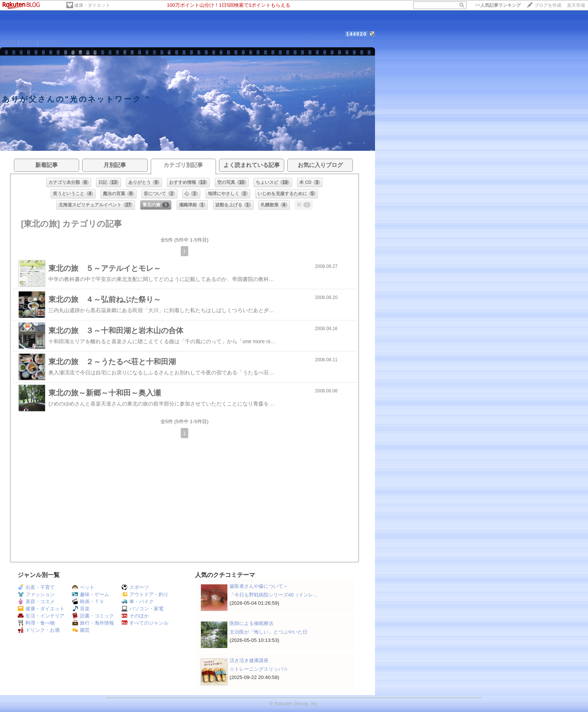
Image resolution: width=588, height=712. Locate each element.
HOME (9, 42)
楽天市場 (576, 5)
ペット (83, 587)
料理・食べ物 (36, 623)
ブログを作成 (548, 5)
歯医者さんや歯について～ (259, 586)
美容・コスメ (36, 602)
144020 (356, 34)
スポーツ (135, 587)
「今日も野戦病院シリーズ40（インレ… (274, 595)
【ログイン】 (360, 42)
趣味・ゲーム (91, 594)
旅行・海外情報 (93, 623)
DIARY (28, 42)
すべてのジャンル (145, 623)
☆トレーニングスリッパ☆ (259, 669)
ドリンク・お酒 (39, 630)
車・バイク (138, 602)
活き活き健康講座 (249, 660)
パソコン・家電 (142, 609)
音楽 (81, 609)
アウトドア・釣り (145, 594)
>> (498, 5)
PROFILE (50, 42)
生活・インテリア (41, 616)
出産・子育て (36, 587)
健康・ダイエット (92, 5)
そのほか (135, 616)
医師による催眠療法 (251, 623)
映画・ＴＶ (88, 602)
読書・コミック (93, 616)
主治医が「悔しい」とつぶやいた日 (268, 632)
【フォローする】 (325, 42)
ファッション (36, 594)
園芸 (81, 630)
